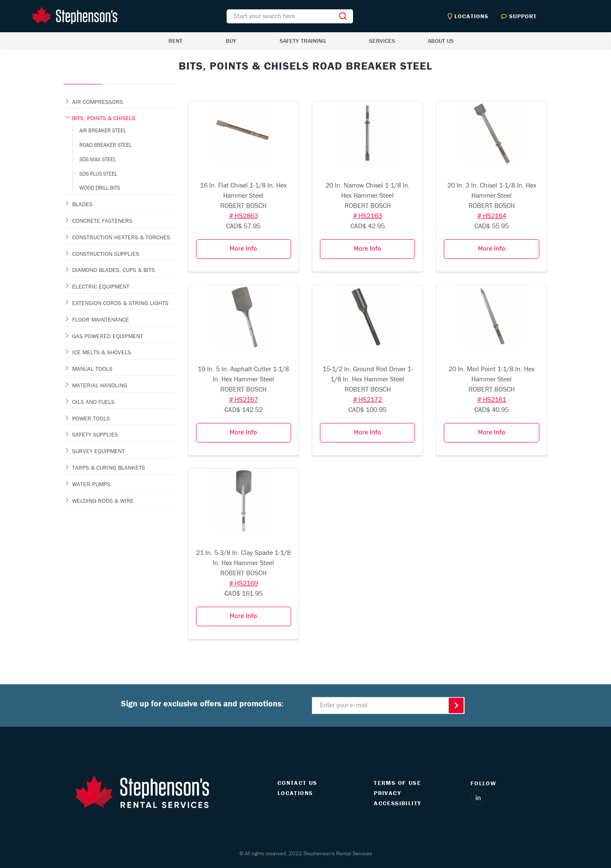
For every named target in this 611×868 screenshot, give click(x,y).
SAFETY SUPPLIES (95, 434)
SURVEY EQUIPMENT (98, 451)
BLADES (82, 204)
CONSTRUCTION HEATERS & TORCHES (121, 237)
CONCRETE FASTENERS (102, 221)
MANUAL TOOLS (92, 369)
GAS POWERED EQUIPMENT (108, 336)
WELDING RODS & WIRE (103, 501)
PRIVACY (387, 793)
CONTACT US (297, 783)
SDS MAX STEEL (98, 159)
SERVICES (382, 41)
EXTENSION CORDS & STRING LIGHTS (120, 303)
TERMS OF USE (397, 783)
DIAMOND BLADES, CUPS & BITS (114, 270)
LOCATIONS (295, 793)
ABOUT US (441, 41)
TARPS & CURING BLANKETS (109, 468)
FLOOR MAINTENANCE (101, 319)
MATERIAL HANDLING (100, 385)
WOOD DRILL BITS (100, 188)
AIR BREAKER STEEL (103, 130)
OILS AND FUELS (93, 402)
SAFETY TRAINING (303, 41)
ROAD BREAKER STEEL (105, 145)
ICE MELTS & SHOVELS (102, 352)
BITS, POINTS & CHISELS (104, 118)
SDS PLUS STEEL (98, 174)
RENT (175, 41)
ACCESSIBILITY (397, 803)
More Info (244, 249)
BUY (231, 41)
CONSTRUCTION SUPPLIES (106, 254)
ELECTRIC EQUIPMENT (101, 286)
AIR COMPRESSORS (98, 102)
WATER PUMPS (91, 484)
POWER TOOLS (91, 418)
